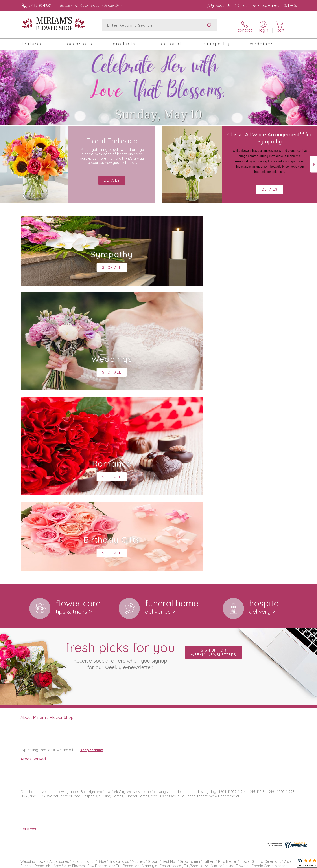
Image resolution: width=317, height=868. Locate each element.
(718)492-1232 (40, 5)
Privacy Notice (226, 863)
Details (270, 188)
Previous (4, 163)
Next (313, 163)
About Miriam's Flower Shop (47, 535)
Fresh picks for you (120, 472)
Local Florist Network (258, 863)
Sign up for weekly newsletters (214, 470)
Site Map (285, 863)
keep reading (92, 568)
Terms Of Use (200, 863)
